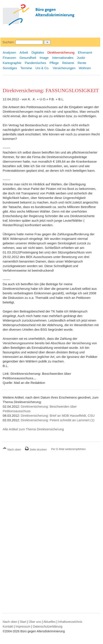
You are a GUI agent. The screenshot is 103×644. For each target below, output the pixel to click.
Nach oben (12, 449)
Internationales (63, 58)
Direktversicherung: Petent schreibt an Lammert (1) (58, 420)
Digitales (38, 52)
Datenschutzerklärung (48, 626)
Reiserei (68, 63)
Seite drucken (36, 449)
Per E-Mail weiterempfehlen (68, 449)
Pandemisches (35, 63)
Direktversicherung (61, 52)
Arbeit (24, 52)
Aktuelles (49, 622)
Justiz (81, 58)
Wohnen (85, 68)
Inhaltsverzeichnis (70, 622)
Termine (26, 68)
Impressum (23, 626)
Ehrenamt (85, 52)
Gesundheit (28, 58)
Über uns (35, 622)
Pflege (54, 63)
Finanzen (10, 58)
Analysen (10, 52)
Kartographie (12, 63)
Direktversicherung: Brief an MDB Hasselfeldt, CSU (58, 416)
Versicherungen (64, 68)
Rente (82, 63)
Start (23, 622)
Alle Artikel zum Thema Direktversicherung (33, 429)
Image (44, 58)
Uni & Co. (42, 68)
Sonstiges (10, 68)
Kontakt (8, 626)
